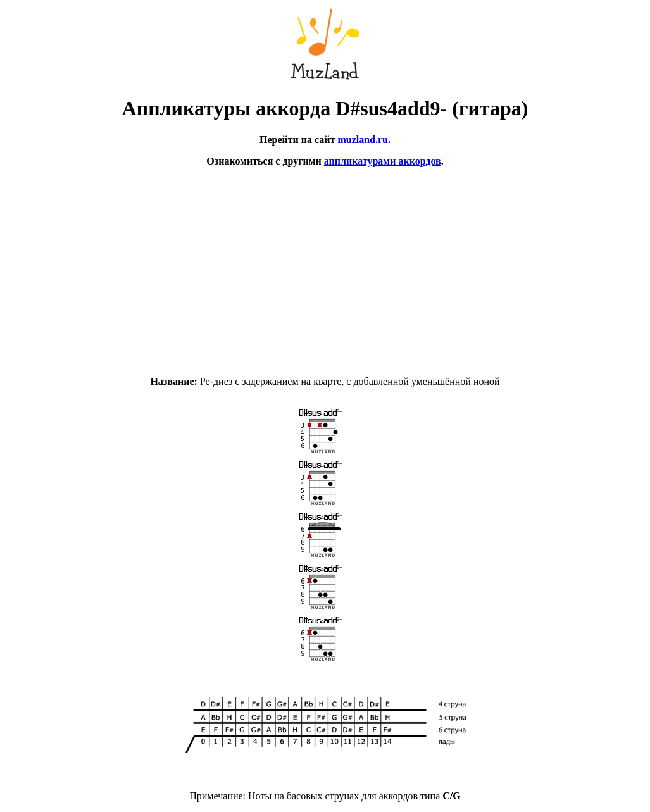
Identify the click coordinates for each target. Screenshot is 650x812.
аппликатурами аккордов (383, 161)
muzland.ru (363, 140)
